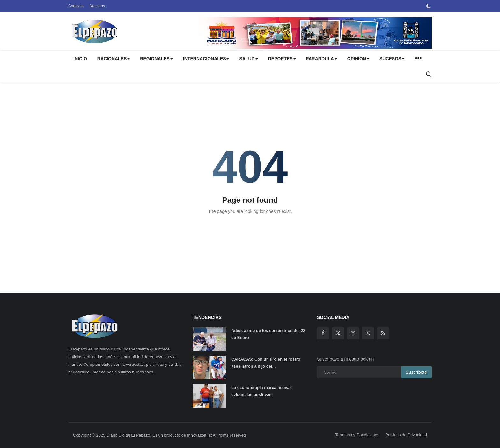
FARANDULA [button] (322, 59)
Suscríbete (416, 372)
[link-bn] (315, 33)
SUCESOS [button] (392, 59)
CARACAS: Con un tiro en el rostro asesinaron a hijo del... (266, 363)
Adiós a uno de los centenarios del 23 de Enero (268, 334)
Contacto (76, 6)
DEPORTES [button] (282, 59)
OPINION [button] (358, 59)
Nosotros (97, 6)
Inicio (80, 59)
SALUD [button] (248, 59)
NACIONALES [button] (114, 59)
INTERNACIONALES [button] (206, 59)
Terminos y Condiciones (357, 435)
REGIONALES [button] (156, 59)
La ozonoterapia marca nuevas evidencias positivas (261, 391)
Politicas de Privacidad (406, 435)
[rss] (383, 333)
